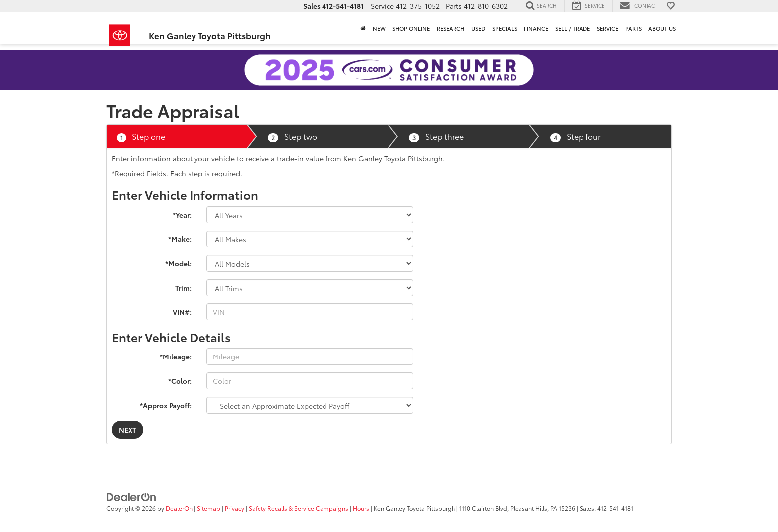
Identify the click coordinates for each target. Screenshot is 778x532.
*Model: (178, 263)
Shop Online (411, 28)
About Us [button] (662, 28)
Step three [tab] (436, 136)
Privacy (234, 508)
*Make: (180, 239)
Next (128, 430)
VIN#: (182, 312)
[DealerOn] (131, 496)
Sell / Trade (573, 28)
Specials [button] (505, 28)
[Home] (363, 28)
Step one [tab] (141, 136)
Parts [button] (633, 28)
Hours (361, 508)
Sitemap (209, 508)
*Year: (182, 215)
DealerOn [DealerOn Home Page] (179, 508)
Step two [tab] (292, 136)
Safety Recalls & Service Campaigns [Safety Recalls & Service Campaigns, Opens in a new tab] (298, 508)
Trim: (183, 288)
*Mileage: (176, 356)
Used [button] (478, 28)
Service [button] (608, 28)
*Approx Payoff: (166, 405)
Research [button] (451, 28)
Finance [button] (536, 28)
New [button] (379, 28)
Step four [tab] (576, 136)
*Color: (180, 381)
